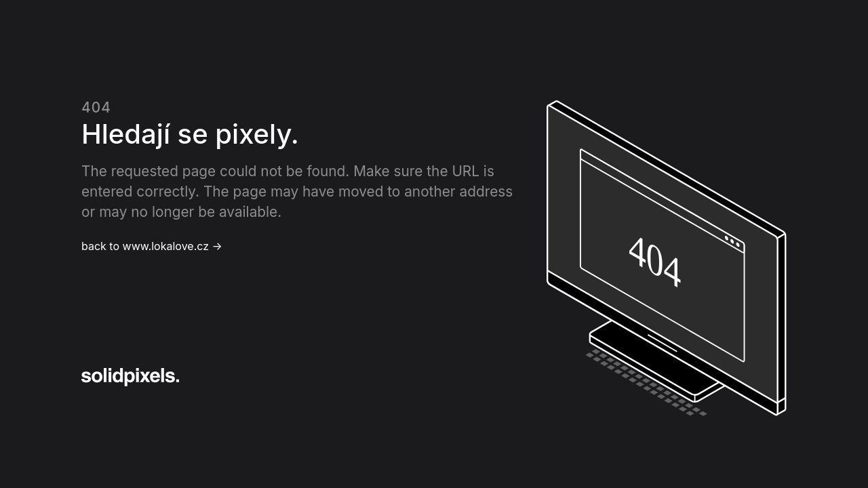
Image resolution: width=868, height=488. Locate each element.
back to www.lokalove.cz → (152, 246)
